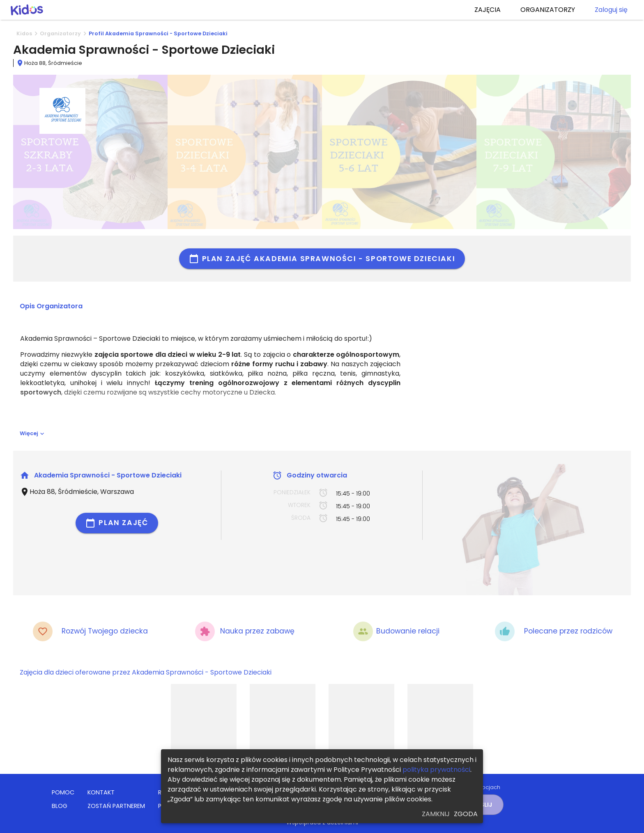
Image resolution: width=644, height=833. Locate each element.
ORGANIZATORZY (548, 10)
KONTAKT (101, 792)
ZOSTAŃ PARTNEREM (116, 806)
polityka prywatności (436, 770)
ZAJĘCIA (488, 10)
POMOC (63, 792)
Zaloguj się (611, 10)
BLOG (60, 806)
